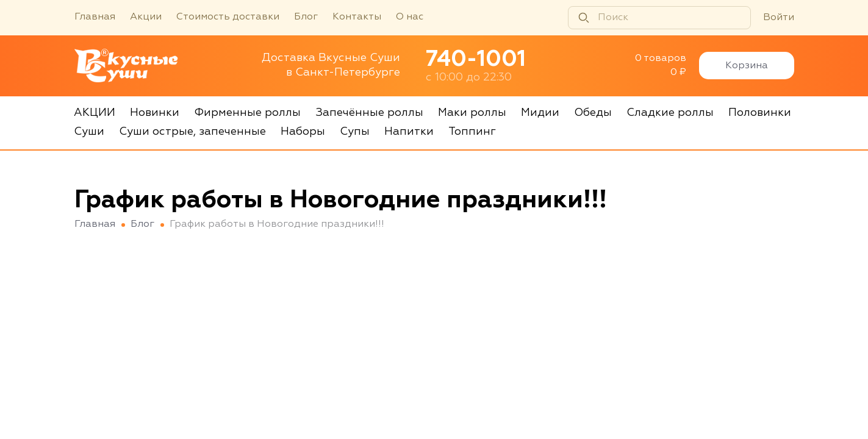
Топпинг (472, 132)
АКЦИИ (95, 113)
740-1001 (476, 60)
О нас (410, 17)
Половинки (760, 113)
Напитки (409, 132)
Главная (95, 17)
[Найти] (584, 18)
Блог (306, 17)
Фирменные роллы (247, 113)
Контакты (357, 17)
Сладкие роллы (670, 113)
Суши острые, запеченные (192, 132)
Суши (89, 132)
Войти (779, 18)
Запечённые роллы (369, 113)
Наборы (303, 132)
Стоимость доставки (228, 17)
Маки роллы (472, 113)
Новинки (155, 113)
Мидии (540, 113)
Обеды (593, 113)
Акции (146, 17)
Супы (355, 132)
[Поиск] (659, 18)
